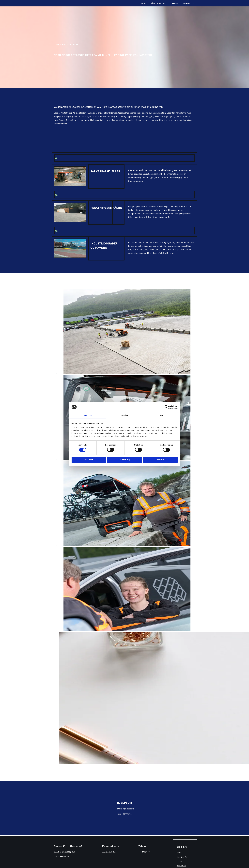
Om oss (174, 3)
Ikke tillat (89, 460)
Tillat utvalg (124, 460)
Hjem (143, 3)
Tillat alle (160, 460)
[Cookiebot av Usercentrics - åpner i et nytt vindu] (167, 407)
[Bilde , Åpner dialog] (127, 373)
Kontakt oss (189, 3)
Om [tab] (162, 415)
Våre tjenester (158, 3)
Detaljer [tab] (124, 415)
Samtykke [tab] (87, 415)
